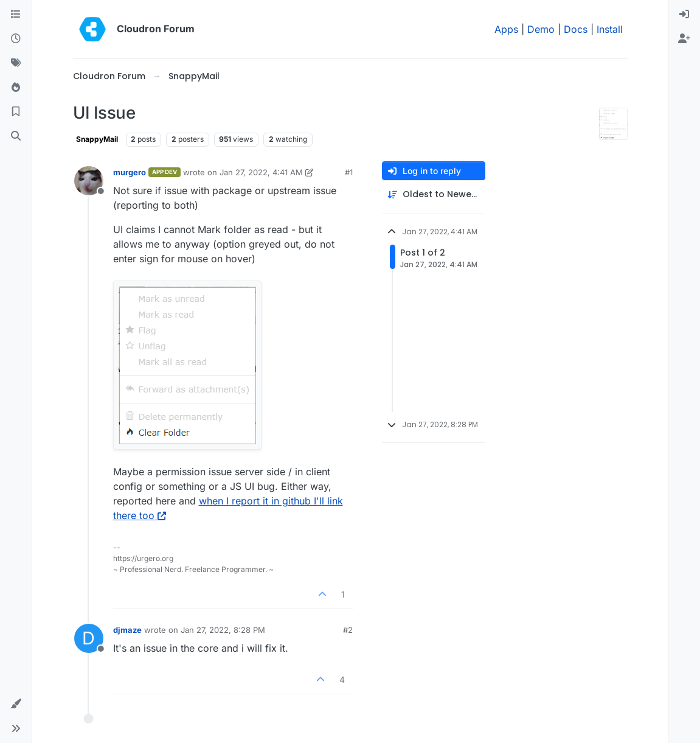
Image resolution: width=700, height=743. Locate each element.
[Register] (684, 39)
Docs (576, 29)
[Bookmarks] (16, 112)
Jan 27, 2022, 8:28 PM (223, 630)
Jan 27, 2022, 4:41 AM (261, 172)
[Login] (684, 15)
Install (610, 29)
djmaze (127, 630)
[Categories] (16, 15)
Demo (541, 29)
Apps (506, 29)
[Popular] (16, 88)
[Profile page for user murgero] (89, 181)
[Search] (16, 136)
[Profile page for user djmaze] (89, 638)
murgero (130, 172)
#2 (348, 630)
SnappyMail (97, 139)
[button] (16, 704)
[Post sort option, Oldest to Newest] (434, 194)
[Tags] (16, 63)
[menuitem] (684, 15)
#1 (349, 172)
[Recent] (16, 39)
